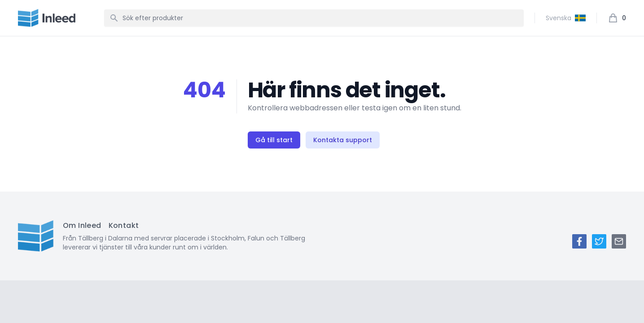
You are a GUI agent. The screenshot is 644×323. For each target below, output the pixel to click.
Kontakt (124, 225)
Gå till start (274, 140)
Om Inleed (82, 225)
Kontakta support (343, 140)
